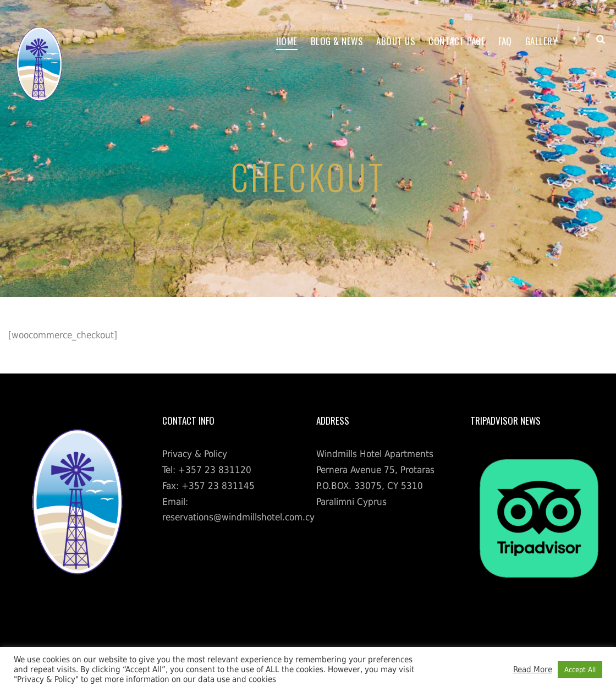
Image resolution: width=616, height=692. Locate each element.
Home (287, 41)
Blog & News (337, 41)
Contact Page (457, 41)
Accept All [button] (580, 670)
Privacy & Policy (195, 454)
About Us (396, 41)
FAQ (505, 41)
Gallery (541, 41)
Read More (533, 669)
